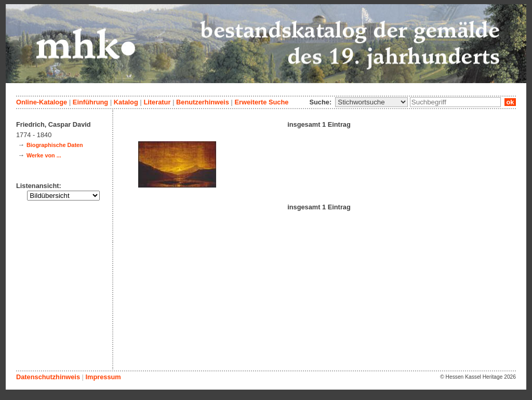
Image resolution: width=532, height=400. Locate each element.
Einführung (90, 102)
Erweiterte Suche (261, 102)
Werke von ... (44, 155)
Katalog (126, 102)
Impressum (103, 377)
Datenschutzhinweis (48, 377)
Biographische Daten (55, 145)
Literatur (157, 102)
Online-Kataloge (42, 102)
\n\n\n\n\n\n (371, 102)
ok (510, 102)
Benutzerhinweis (203, 102)
